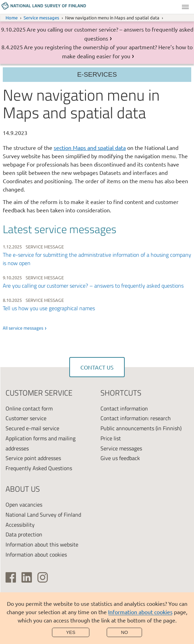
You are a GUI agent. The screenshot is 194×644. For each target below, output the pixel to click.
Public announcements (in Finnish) (141, 428)
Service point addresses (33, 458)
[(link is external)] (11, 577)
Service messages (41, 18)
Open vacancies (24, 505)
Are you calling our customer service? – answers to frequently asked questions (93, 286)
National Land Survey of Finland (43, 515)
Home (12, 18)
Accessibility (20, 525)
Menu (185, 7)
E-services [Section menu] (97, 74)
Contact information (124, 408)
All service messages (23, 328)
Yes (71, 632)
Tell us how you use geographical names (49, 308)
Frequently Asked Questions (39, 468)
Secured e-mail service (32, 428)
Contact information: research (136, 418)
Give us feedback (120, 458)
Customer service (26, 418)
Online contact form (29, 408)
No (124, 632)
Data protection (24, 534)
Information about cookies (140, 612)
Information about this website (42, 544)
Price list (111, 438)
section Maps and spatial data (90, 147)
